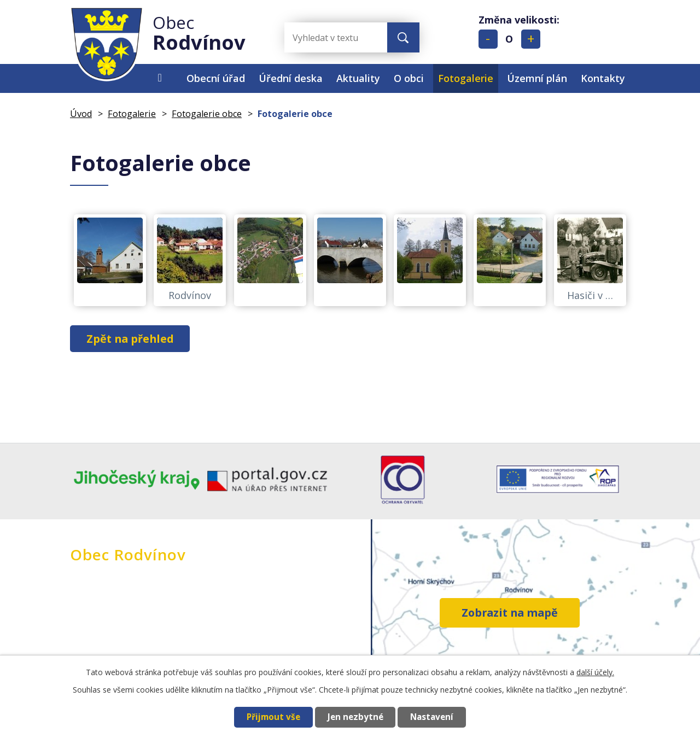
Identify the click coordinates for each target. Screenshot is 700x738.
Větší (531, 39)
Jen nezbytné (355, 717)
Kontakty (603, 78)
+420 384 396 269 (235, 632)
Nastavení (433, 717)
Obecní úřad (216, 78)
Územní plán (537, 78)
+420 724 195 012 (235, 617)
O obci (409, 78)
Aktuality (358, 78)
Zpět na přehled (131, 339)
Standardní (509, 39)
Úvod (160, 78)
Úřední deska (291, 78)
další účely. (595, 672)
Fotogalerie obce (207, 114)
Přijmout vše (272, 717)
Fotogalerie (466, 78)
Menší (488, 39)
